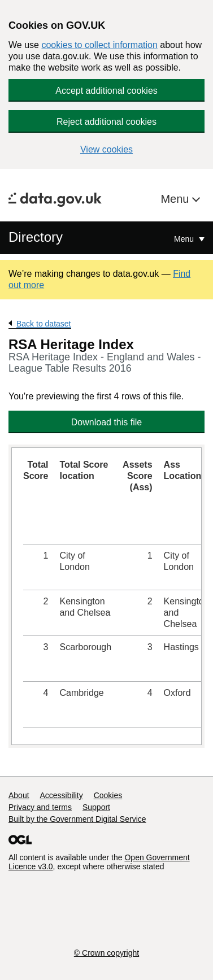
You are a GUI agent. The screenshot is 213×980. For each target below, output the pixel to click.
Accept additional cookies (106, 91)
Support (96, 807)
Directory (36, 237)
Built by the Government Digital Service (77, 819)
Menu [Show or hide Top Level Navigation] (185, 239)
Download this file (106, 422)
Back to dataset (44, 324)
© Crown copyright (106, 953)
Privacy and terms (40, 807)
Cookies (108, 795)
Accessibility (61, 795)
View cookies (106, 149)
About (19, 795)
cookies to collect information (99, 45)
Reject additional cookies (106, 122)
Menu (176, 199)
